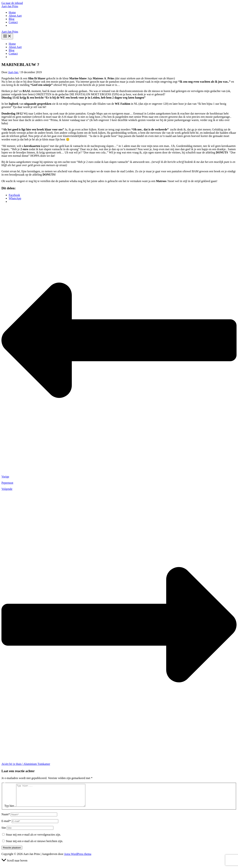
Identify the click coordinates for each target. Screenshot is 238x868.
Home (12, 12)
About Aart (15, 16)
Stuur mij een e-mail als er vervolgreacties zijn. (33, 839)
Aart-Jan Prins (10, 6)
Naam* (6, 819)
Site (4, 832)
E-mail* (6, 825)
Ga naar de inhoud (12, 3)
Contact (13, 22)
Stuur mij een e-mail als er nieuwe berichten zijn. (34, 845)
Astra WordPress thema (78, 858)
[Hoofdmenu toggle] (7, 36)
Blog (12, 19)
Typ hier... (10, 810)
